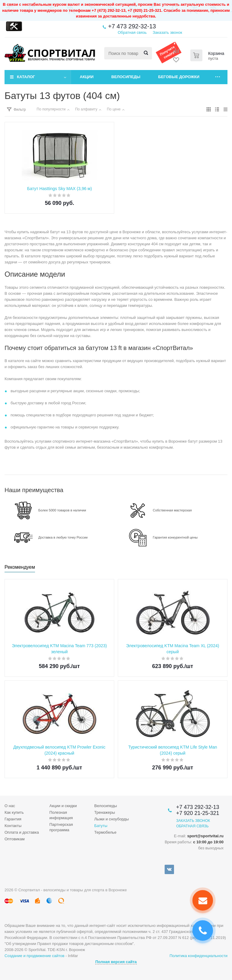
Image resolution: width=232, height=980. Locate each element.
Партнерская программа (61, 827)
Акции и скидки (63, 806)
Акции (87, 77)
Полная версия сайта (116, 962)
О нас (10, 806)
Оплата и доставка (22, 832)
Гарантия (13, 819)
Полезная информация (61, 815)
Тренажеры (105, 812)
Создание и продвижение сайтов (34, 956)
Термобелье (105, 832)
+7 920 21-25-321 (198, 813)
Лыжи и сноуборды (111, 819)
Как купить (14, 812)
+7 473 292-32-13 (132, 26)
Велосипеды (126, 77)
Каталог (26, 77)
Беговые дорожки (179, 77)
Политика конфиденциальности (198, 956)
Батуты (101, 826)
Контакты (13, 826)
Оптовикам (15, 839)
